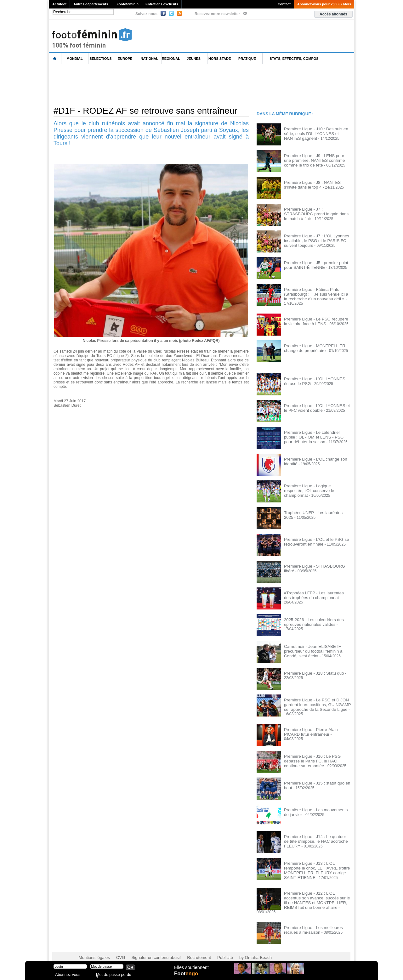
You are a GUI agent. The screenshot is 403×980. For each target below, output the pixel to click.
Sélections (100, 59)
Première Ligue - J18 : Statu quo (311, 672)
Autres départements (91, 4)
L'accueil (55, 59)
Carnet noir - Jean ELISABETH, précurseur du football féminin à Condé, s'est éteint (317, 650)
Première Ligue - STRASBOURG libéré (317, 565)
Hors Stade (220, 59)
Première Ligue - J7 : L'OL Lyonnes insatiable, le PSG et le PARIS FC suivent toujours (314, 240)
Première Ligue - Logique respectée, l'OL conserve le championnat (315, 487)
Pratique (247, 59)
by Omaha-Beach (242, 949)
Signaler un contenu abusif (150, 949)
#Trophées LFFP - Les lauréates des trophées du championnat (315, 594)
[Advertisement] (163, 85)
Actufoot (59, 4)
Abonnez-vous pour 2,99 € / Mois (324, 4)
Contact (284, 4)
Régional (171, 59)
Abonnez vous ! (67, 975)
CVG (117, 949)
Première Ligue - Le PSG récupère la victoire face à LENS (315, 320)
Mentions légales (93, 949)
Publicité (214, 949)
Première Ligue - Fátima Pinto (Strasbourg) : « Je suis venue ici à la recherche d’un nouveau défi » (315, 294)
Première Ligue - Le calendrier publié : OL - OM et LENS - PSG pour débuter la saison (316, 436)
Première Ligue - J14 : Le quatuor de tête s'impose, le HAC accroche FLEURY (315, 839)
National (150, 59)
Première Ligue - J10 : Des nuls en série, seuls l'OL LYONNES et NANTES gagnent (317, 133)
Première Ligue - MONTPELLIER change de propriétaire (312, 347)
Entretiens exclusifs (162, 4)
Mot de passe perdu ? (113, 975)
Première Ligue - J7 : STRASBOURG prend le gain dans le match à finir (315, 211)
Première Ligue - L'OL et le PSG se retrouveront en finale (313, 541)
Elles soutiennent (191, 970)
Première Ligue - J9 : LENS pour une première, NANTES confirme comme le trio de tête (317, 160)
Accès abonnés (333, 14)
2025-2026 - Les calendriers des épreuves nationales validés (311, 621)
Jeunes (194, 59)
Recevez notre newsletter (217, 14)
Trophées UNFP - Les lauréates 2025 (315, 512)
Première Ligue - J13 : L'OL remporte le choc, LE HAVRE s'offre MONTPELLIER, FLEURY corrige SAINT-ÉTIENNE (317, 868)
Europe (125, 59)
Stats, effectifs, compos (294, 59)
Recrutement (190, 949)
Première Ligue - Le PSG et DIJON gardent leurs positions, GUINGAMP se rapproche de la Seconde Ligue (317, 703)
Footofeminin (128, 4)
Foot (187, 976)
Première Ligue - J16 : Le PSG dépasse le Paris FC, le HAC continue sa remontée (317, 759)
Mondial (74, 59)
